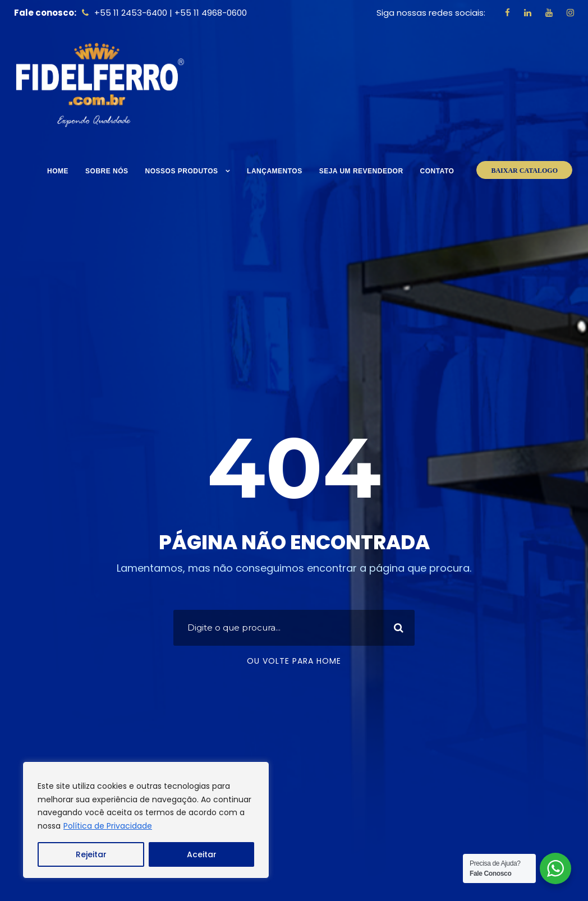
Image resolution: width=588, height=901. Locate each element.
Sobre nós (107, 171)
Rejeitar (91, 854)
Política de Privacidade (108, 826)
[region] (146, 820)
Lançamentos (275, 171)
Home (58, 171)
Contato (437, 171)
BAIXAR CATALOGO (524, 171)
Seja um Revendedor (361, 171)
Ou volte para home (294, 661)
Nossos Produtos (182, 171)
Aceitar (202, 854)
